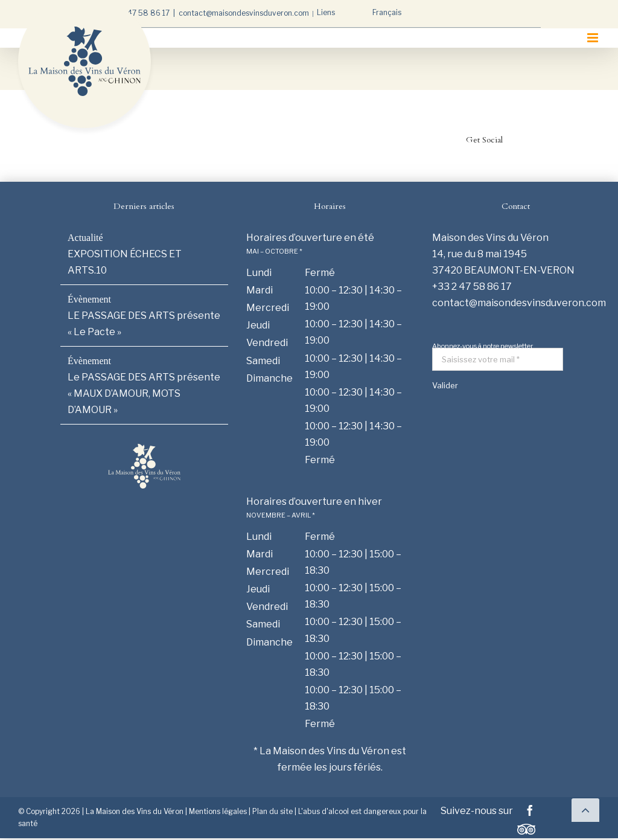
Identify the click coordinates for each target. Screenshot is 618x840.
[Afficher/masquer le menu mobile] (594, 38)
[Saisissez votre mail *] (498, 359)
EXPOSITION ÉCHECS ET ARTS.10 (125, 262)
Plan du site (272, 811)
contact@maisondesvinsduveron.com (244, 13)
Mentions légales (218, 811)
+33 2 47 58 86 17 (138, 13)
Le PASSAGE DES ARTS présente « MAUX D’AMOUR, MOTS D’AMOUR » (144, 393)
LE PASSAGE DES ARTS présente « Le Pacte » (144, 324)
